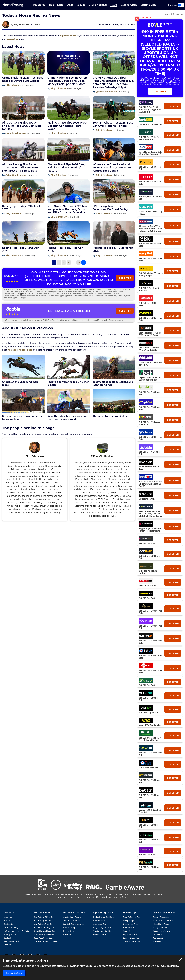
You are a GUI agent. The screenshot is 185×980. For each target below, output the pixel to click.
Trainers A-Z (158, 941)
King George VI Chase (103, 927)
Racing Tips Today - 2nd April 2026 (21, 249)
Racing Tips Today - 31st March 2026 (113, 249)
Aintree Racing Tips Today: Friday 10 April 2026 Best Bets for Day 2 (22, 126)
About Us (8, 917)
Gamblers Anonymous (153, 894)
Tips (51, 5)
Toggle (181, 5)
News (114, 5)
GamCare (124, 894)
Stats (60, 5)
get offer (173, 106)
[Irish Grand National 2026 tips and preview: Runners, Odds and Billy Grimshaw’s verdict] (69, 191)
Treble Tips (128, 931)
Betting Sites (149, 5)
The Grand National (72, 921)
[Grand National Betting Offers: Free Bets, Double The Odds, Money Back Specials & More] (69, 63)
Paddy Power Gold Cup (103, 917)
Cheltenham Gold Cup (103, 931)
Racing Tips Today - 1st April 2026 (66, 249)
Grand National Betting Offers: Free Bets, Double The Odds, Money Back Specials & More (68, 81)
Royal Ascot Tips (130, 934)
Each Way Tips (129, 927)
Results (81, 5)
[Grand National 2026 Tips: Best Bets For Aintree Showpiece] (23, 63)
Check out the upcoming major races (21, 383)
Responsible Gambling (13, 941)
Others (36, 24)
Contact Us (8, 924)
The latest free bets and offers (110, 416)
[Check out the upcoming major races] (23, 367)
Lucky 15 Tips (129, 921)
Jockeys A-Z (158, 938)
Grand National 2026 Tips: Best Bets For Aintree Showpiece (23, 79)
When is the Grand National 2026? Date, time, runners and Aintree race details (113, 168)
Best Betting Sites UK (43, 921)
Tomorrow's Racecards (163, 921)
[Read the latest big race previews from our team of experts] (69, 401)
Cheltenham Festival (72, 917)
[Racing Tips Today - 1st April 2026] (69, 233)
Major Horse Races (161, 924)
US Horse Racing (11, 927)
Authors (7, 921)
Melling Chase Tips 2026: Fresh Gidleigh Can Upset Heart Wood (67, 126)
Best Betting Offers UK (43, 917)
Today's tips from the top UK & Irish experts (68, 383)
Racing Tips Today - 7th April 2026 (21, 208)
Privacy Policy (10, 934)
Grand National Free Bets (44, 931)
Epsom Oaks (69, 931)
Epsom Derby (69, 927)
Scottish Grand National (74, 924)
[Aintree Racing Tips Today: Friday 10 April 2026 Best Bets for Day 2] (23, 108)
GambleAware (135, 894)
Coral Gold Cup (100, 924)
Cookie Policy (10, 938)
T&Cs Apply (19, 294)
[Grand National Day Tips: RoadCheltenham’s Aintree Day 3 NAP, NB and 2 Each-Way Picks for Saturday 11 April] (114, 63)
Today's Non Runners (162, 931)
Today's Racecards (161, 917)
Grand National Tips (132, 941)
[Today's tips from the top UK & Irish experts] (69, 367)
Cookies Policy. (170, 966)
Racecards (39, 5)
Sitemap (7, 945)
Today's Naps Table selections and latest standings (113, 383)
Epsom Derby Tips (131, 938)
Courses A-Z (158, 934)
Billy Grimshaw (22, 24)
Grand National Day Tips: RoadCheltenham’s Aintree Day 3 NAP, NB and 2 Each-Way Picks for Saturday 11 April (114, 82)
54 (79, 262)
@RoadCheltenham (107, 92)
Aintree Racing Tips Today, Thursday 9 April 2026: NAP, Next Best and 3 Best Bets (20, 168)
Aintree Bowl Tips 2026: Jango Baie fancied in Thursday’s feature (67, 168)
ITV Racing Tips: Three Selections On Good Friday (110, 208)
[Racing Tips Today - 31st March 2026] (114, 233)
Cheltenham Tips (131, 924)
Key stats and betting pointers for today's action (22, 418)
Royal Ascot (69, 934)
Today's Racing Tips (132, 917)
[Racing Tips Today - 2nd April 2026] (23, 233)
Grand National (98, 5)
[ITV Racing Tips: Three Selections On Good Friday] (114, 191)
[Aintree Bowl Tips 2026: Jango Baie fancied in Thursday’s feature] (69, 149)
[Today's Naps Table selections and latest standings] (114, 367)
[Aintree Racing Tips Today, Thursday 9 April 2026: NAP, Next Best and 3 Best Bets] (23, 149)
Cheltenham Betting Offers (45, 941)
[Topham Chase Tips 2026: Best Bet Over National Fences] (114, 108)
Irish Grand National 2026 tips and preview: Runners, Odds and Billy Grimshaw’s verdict (67, 209)
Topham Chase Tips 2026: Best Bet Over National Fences (113, 124)
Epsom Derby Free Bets (44, 934)
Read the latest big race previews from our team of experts (67, 418)
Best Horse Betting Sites (44, 927)
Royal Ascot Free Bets (43, 938)
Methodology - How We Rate (16, 931)
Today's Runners (160, 927)
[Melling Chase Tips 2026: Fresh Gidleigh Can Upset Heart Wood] (69, 108)
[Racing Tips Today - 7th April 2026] (23, 191)
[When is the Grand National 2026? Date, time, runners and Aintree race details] (114, 149)
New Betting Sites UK (43, 924)
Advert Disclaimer (174, 14)
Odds (70, 5)
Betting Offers (129, 5)
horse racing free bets (20, 350)
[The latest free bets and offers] (114, 401)
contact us (13, 39)
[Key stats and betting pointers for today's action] (23, 401)
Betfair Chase (99, 921)
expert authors (68, 36)
